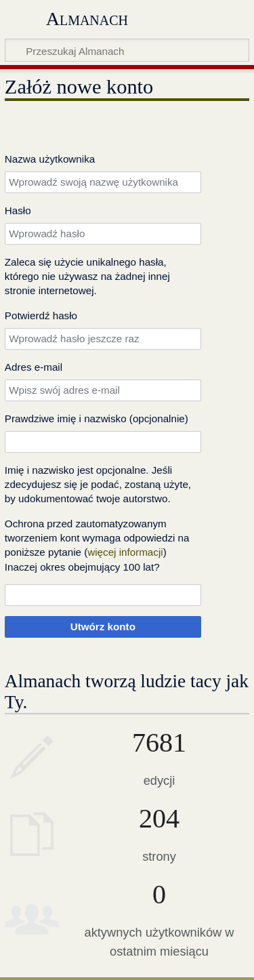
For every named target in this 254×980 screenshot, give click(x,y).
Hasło (18, 210)
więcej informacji (125, 552)
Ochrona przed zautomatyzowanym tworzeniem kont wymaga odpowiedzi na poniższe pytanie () (97, 538)
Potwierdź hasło (41, 315)
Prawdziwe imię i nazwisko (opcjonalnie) (97, 418)
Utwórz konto (103, 627)
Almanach (87, 19)
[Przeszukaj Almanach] (127, 50)
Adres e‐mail (34, 367)
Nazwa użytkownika (50, 159)
